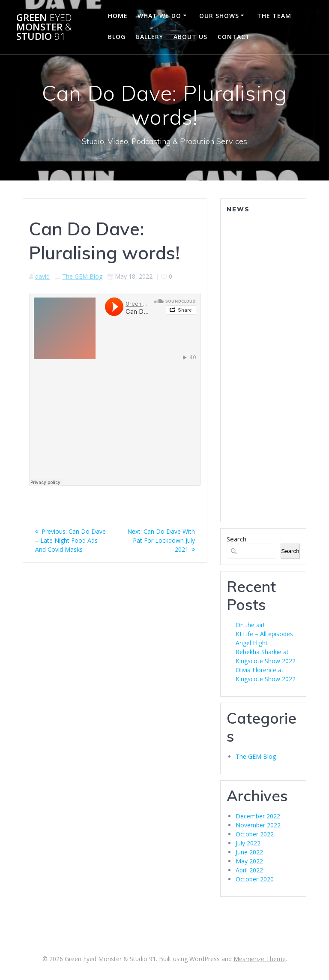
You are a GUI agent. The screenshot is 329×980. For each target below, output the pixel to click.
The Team (274, 16)
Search (236, 539)
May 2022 (249, 861)
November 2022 (258, 825)
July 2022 (248, 843)
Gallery (149, 37)
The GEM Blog (82, 276)
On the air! (250, 625)
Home (118, 16)
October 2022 (255, 834)
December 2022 (258, 816)
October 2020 (255, 879)
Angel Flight (252, 643)
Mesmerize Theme (260, 959)
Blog (117, 37)
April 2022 (249, 870)
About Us (190, 37)
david (42, 276)
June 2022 (249, 852)
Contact (234, 37)
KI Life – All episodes (264, 634)
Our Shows (219, 16)
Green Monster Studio (44, 27)
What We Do (159, 16)
